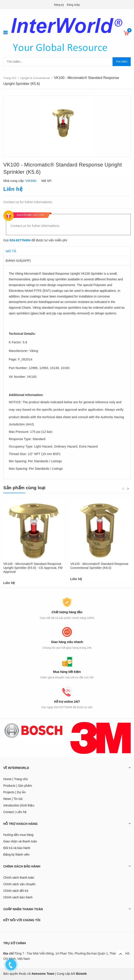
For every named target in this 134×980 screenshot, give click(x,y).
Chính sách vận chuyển (19, 884)
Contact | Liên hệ (15, 812)
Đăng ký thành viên (16, 855)
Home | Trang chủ (16, 779)
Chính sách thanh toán (19, 878)
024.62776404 (20, 240)
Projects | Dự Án (14, 792)
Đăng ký (59, 5)
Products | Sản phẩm (18, 786)
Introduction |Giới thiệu (19, 805)
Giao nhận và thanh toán (20, 841)
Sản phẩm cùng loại (24, 488)
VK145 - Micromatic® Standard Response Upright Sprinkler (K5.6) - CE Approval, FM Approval (33, 568)
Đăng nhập (73, 5)
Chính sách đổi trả (16, 891)
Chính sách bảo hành (18, 897)
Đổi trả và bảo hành (17, 848)
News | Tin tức (13, 799)
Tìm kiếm (122, 62)
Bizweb (81, 974)
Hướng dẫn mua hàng (18, 835)
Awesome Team (43, 974)
